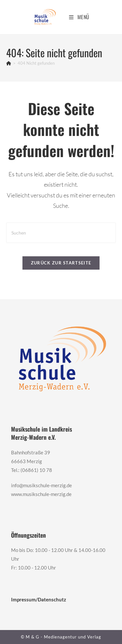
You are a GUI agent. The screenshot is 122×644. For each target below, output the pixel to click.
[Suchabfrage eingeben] (61, 233)
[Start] (9, 63)
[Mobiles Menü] (79, 17)
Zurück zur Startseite (61, 263)
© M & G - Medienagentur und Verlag (61, 637)
